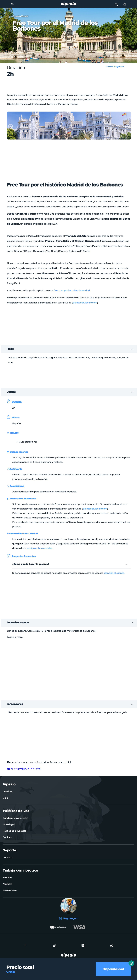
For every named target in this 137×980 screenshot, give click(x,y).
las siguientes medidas (39, 548)
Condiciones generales (15, 818)
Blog (5, 798)
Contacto (8, 857)
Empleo (7, 878)
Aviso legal (9, 824)
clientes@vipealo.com (85, 303)
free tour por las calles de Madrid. (72, 291)
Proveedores (10, 890)
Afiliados (7, 884)
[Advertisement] (69, 86)
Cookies (7, 837)
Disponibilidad (113, 969)
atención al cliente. (114, 573)
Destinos (8, 792)
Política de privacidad (15, 831)
